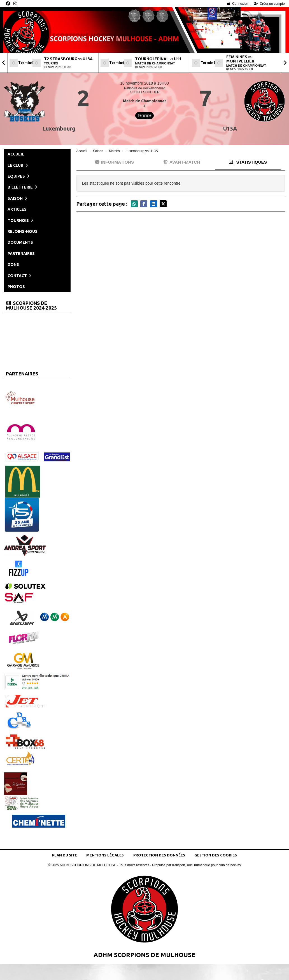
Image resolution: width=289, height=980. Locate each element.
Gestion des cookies (216, 855)
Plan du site (65, 855)
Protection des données (159, 855)
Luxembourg (59, 128)
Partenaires (21, 254)
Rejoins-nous (23, 231)
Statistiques (248, 162)
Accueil (16, 154)
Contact (19, 276)
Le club (18, 165)
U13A (230, 128)
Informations (115, 162)
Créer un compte (269, 4)
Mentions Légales (105, 855)
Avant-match (182, 162)
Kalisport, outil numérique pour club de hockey (207, 865)
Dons (13, 264)
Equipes (18, 176)
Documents (20, 242)
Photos (16, 287)
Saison (17, 198)
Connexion (238, 4)
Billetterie (22, 187)
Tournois (20, 220)
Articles (17, 209)
